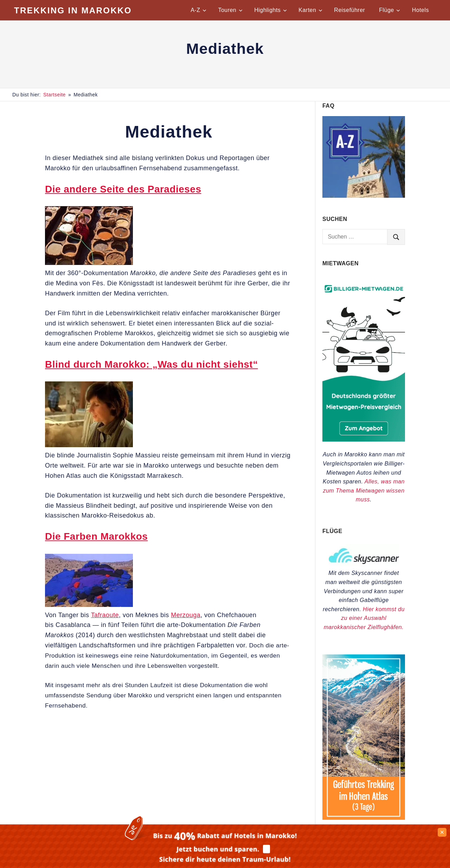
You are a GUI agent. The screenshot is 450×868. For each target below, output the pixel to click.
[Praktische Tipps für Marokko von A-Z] (364, 196)
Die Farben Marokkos (96, 536)
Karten (310, 10)
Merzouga (186, 615)
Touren (230, 10)
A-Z (198, 10)
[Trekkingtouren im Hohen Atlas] (364, 818)
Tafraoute (105, 615)
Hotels (420, 10)
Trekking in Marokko (73, 10)
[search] (396, 237)
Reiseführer (349, 10)
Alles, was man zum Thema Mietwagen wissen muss (364, 490)
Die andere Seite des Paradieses (123, 189)
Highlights (270, 10)
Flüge (390, 10)
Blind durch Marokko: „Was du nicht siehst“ (152, 364)
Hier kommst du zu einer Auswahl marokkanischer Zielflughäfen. (364, 618)
